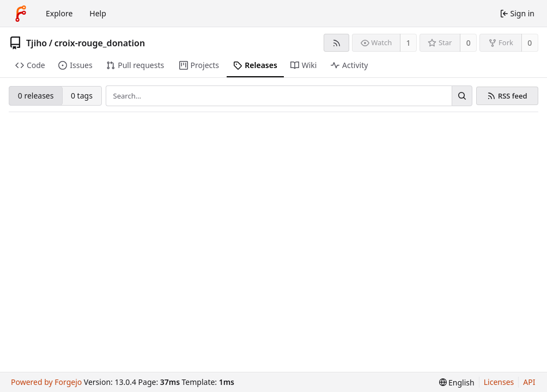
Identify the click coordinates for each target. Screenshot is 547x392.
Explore (59, 13)
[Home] (21, 14)
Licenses (499, 382)
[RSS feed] (336, 43)
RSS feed (513, 96)
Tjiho (37, 43)
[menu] (457, 382)
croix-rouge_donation (100, 43)
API (529, 382)
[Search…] (462, 96)
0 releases (36, 96)
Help (98, 13)
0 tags (82, 96)
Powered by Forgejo (46, 382)
